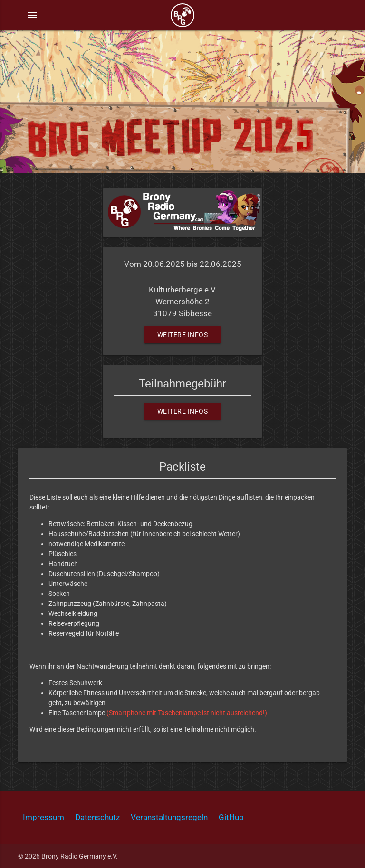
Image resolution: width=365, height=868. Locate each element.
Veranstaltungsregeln (169, 817)
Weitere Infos (183, 335)
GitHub (231, 817)
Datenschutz (97, 817)
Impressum (43, 817)
